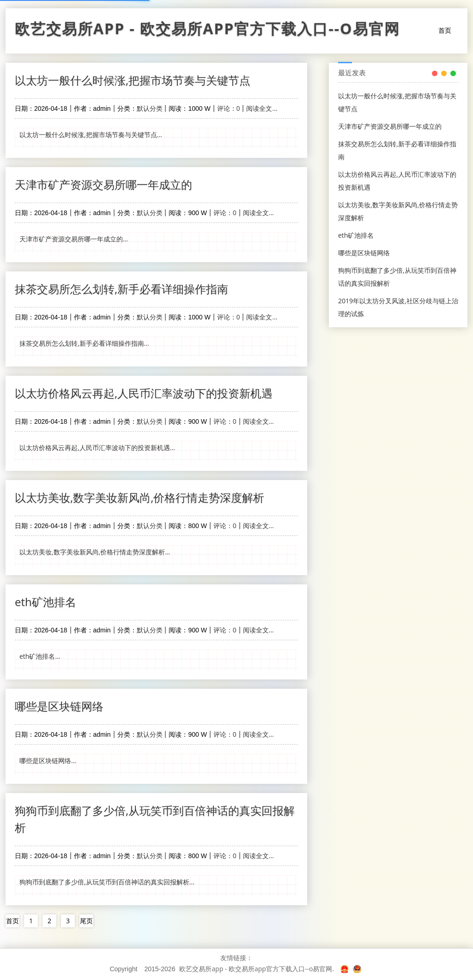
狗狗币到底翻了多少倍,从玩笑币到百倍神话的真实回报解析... (107, 882)
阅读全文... (262, 108)
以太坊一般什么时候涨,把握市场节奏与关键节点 (133, 80)
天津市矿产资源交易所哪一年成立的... (74, 239)
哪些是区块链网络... (48, 761)
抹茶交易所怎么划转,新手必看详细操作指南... (84, 343)
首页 (445, 30)
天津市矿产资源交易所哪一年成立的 (103, 184)
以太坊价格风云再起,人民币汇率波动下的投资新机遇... (97, 448)
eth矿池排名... (40, 656)
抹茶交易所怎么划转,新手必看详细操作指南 (121, 289)
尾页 (86, 921)
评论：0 (229, 108)
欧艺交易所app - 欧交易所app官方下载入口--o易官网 (207, 31)
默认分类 (150, 108)
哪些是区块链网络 (59, 706)
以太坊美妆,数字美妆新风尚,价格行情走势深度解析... (95, 552)
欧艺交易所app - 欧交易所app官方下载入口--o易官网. (257, 969)
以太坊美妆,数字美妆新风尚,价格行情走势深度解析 (139, 497)
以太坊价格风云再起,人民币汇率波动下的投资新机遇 (144, 393)
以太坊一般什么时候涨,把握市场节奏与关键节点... (91, 135)
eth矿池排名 (45, 602)
